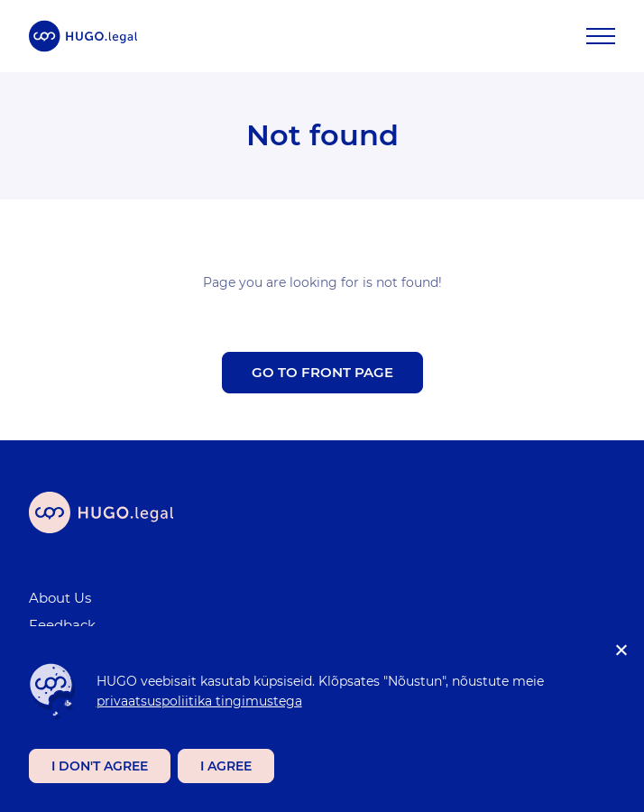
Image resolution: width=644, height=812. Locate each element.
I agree (226, 766)
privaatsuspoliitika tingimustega (199, 701)
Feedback (62, 625)
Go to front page (322, 372)
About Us (60, 598)
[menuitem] (311, 598)
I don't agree (100, 766)
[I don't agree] (621, 650)
